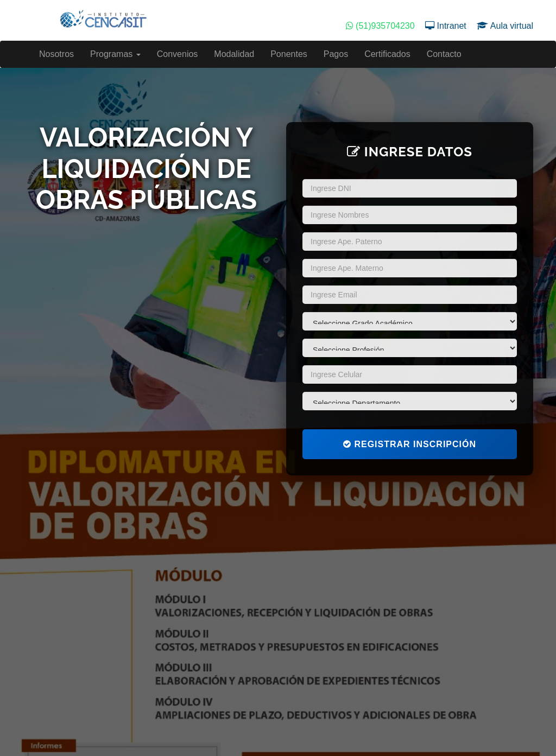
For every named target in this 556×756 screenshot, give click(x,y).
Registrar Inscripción (410, 444)
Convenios (178, 54)
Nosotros (56, 54)
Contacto (444, 54)
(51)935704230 (381, 26)
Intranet (447, 26)
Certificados (387, 54)
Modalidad (234, 54)
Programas (115, 54)
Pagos (336, 54)
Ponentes (289, 54)
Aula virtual (505, 26)
